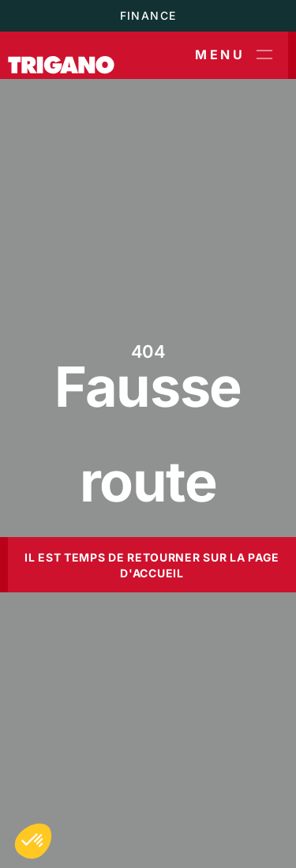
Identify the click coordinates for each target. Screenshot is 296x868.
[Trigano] (61, 55)
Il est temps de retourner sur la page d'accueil (152, 565)
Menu (234, 55)
